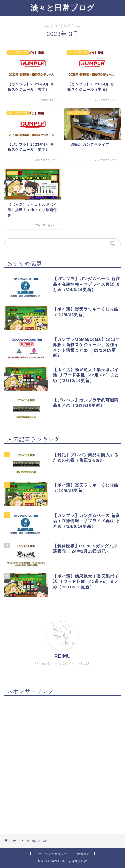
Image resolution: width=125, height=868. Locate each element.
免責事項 (84, 854)
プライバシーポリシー (51, 854)
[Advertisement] (62, 763)
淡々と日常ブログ (62, 8)
